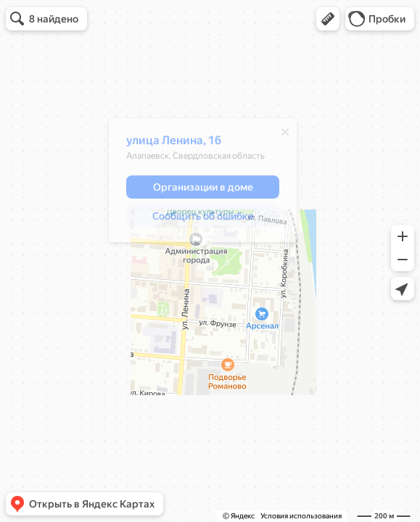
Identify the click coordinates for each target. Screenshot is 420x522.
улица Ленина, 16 (174, 144)
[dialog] (203, 184)
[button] (328, 19)
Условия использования (301, 516)
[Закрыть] (285, 136)
